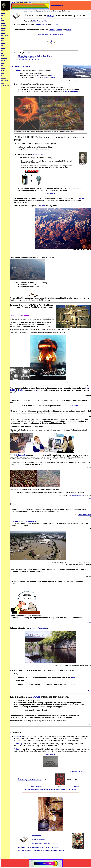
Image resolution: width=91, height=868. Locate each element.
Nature (38, 24)
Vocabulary (3, 78)
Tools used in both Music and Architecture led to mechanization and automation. (41, 851)
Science (3, 66)
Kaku (74, 789)
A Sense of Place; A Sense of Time (76, 496)
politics (51, 35)
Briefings (3, 31)
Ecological (3, 43)
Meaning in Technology (57, 5)
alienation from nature (38, 628)
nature (55, 35)
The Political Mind (85, 515)
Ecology (3, 41)
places (81, 198)
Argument (3, 16)
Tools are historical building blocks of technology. (45, 843)
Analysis (3, 13)
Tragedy (3, 73)
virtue (39, 76)
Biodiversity (3, 28)
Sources (3, 71)
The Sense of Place (41, 21)
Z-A (2, 86)
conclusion (60, 35)
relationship (45, 35)
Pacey (56, 789)
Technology (18, 744)
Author (77, 786)
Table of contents (36, 786)
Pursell (27, 789)
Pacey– (35, 789)
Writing (2, 83)
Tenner (48, 789)
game (73, 677)
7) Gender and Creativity (26, 58)
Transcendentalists (72, 91)
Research (3, 61)
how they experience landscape (23, 521)
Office (2, 53)
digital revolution (21, 455)
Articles (2, 21)
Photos (2, 56)
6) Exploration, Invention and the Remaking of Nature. (35, 56)
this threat (38, 390)
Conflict (55, 24)
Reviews (3, 63)
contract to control (48, 78)
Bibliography (4, 26)
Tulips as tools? (37, 835)
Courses (3, 38)
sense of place (72, 406)
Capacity (3, 33)
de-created (41, 206)
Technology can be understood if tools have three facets (38, 847)
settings (51, 15)
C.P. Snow (22, 390)
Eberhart (64, 789)
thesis (39, 35)
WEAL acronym (4, 81)
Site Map (3, 68)
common (36, 697)
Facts (2, 46)
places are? (53, 194)
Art (1, 18)
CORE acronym (4, 36)
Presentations (4, 58)
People (45, 24)
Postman (42, 789)
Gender (59, 30)
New (2, 51)
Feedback (17, 736)
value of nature (39, 154)
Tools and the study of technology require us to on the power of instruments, (42, 853)
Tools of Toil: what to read (39, 839)
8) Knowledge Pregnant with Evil (28, 59)
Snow (69, 789)
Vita (2, 76)
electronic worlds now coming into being (67, 413)
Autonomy (3, 23)
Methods (3, 48)
